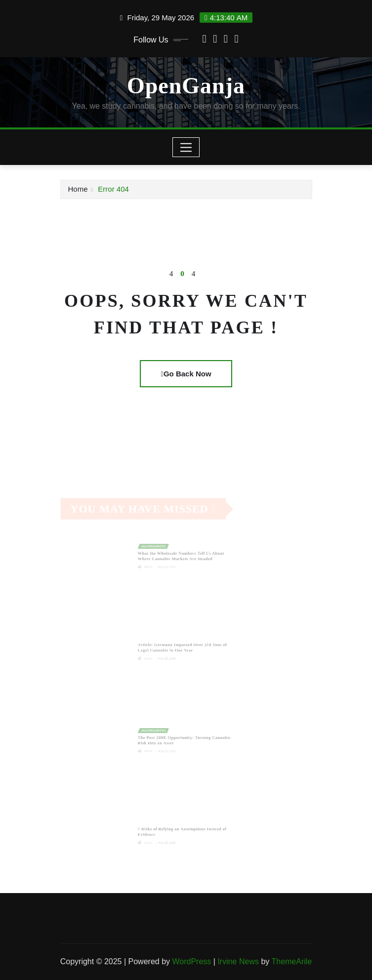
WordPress (191, 961)
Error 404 (113, 189)
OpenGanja (186, 86)
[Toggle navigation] (186, 147)
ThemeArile (291, 961)
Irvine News (238, 961)
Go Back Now (186, 374)
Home (78, 189)
